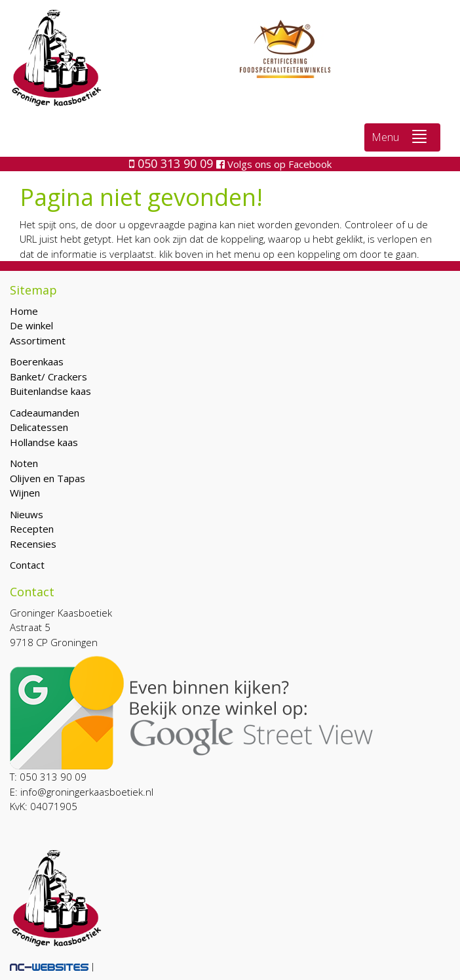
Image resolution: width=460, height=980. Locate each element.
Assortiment (38, 340)
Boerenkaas (37, 361)
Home (24, 311)
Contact (27, 565)
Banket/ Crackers (48, 377)
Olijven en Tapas (48, 478)
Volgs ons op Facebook (274, 164)
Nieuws (27, 514)
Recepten (32, 529)
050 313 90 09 (173, 163)
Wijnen (25, 493)
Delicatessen (39, 427)
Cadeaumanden (45, 413)
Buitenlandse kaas (50, 391)
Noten (24, 463)
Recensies (33, 544)
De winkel (31, 325)
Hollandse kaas (44, 442)
